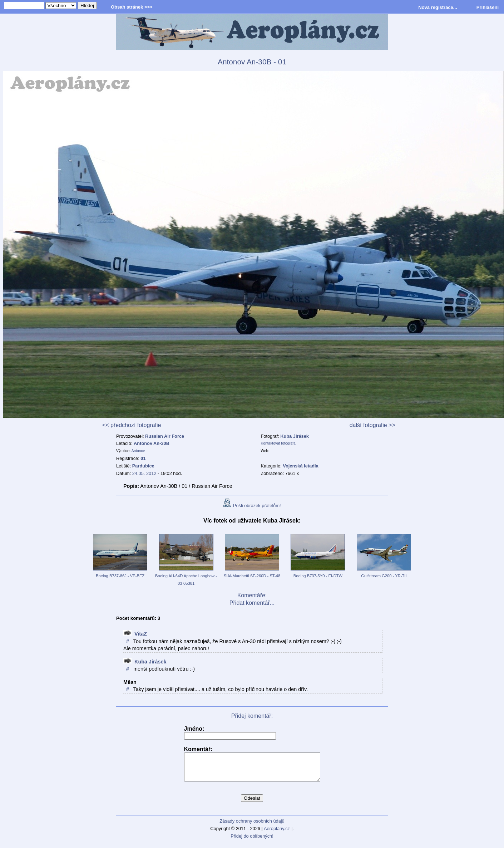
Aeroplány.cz (277, 834)
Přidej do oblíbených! (252, 841)
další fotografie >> (372, 425)
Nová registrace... (438, 7)
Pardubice (143, 466)
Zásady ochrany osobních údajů (252, 826)
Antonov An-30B (152, 443)
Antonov (138, 451)
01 (143, 458)
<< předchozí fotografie (132, 425)
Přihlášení (488, 7)
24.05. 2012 (144, 473)
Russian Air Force (165, 436)
